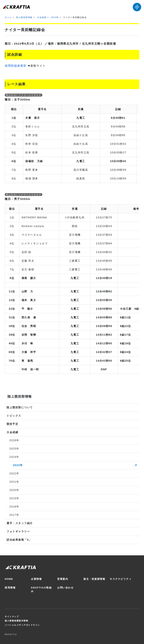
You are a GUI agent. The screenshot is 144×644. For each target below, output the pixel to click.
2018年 (14, 507)
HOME (9, 579)
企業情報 (36, 579)
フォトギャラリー (18, 531)
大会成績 (42, 17)
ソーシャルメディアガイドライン (22, 625)
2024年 (14, 457)
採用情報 (10, 588)
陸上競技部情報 (24, 17)
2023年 (55, 17)
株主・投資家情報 (94, 579)
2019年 (14, 498)
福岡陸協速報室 (16, 66)
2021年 (14, 482)
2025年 (14, 449)
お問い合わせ (65, 588)
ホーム (8, 17)
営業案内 (63, 579)
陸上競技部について (20, 407)
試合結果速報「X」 (19, 540)
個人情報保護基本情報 (16, 621)
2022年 (14, 473)
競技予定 (12, 424)
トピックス (14, 416)
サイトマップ (12, 617)
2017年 (14, 515)
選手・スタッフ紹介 (20, 523)
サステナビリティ (121, 579)
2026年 (14, 440)
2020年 (14, 490)
